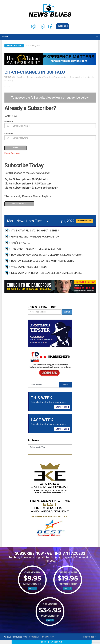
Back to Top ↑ (90, 637)
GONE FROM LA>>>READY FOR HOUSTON (35, 237)
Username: (9, 121)
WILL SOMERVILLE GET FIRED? (29, 267)
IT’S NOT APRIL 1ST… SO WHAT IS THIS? (35, 231)
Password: (9, 133)
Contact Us (34, 637)
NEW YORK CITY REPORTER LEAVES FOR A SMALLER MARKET (48, 273)
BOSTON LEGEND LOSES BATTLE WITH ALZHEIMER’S (43, 261)
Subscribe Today (19, 204)
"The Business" (14, 46)
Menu (5, 37)
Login (44, 642)
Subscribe (63, 26)
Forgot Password (12, 153)
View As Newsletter (85, 221)
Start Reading (62, 407)
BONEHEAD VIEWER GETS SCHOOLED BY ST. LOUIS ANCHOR (47, 255)
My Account (56, 642)
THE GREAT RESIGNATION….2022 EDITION (36, 249)
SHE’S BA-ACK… (21, 243)
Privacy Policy (47, 637)
